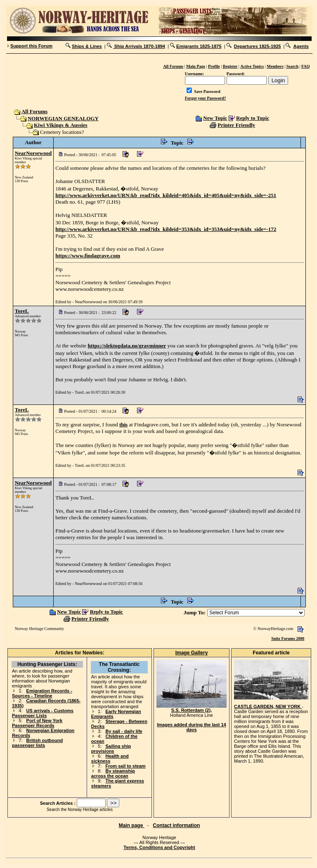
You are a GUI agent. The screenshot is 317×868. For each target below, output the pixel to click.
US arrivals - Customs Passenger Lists (43, 713)
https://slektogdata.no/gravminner (127, 346)
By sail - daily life (124, 731)
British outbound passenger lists (37, 743)
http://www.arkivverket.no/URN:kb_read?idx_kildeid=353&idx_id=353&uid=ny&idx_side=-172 (166, 229)
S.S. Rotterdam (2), (192, 708)
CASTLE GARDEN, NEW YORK (268, 706)
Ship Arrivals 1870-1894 (139, 46)
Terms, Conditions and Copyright (159, 847)
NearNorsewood (33, 153)
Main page (132, 825)
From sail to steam (125, 766)
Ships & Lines (87, 46)
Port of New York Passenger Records (37, 723)
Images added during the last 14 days (192, 727)
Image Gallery (192, 653)
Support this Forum (31, 46)
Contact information (176, 825)
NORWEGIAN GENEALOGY (63, 118)
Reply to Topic (253, 118)
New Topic (215, 118)
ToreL (22, 311)
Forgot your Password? (206, 98)
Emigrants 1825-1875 (199, 46)
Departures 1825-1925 (258, 46)
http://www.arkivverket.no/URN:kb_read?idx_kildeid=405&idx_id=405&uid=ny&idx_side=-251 (166, 195)
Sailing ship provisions (111, 749)
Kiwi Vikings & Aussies (61, 125)
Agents (301, 46)
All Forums (34, 111)
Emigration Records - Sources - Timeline (42, 693)
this (123, 424)
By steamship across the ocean (113, 773)
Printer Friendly (236, 125)
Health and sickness (110, 759)
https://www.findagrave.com (88, 256)
